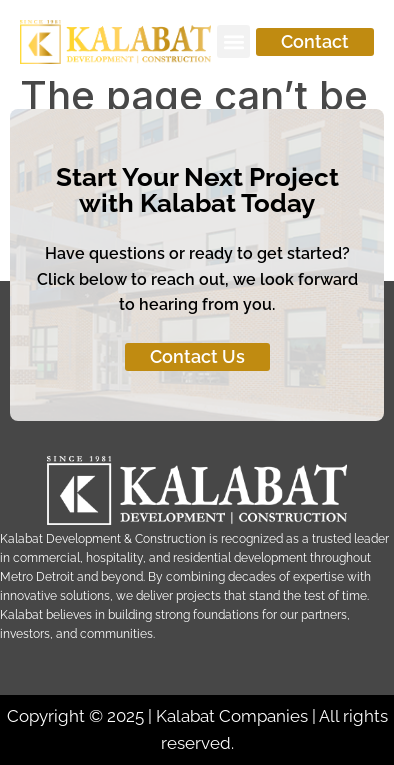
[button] (233, 41)
